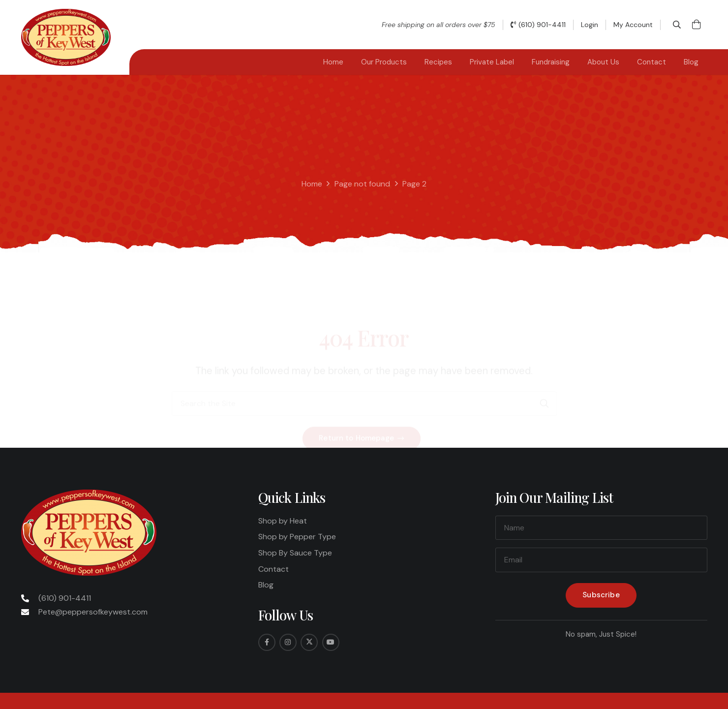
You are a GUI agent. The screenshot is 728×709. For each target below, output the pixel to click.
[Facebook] (267, 642)
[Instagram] (288, 642)
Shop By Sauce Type (295, 553)
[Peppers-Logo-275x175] (66, 37)
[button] (677, 25)
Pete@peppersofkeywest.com (93, 612)
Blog (266, 585)
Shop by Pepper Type (297, 537)
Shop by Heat (283, 521)
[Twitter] (309, 642)
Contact (273, 569)
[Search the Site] (364, 365)
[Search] (545, 365)
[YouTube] (331, 642)
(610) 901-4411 (65, 598)
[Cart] (697, 25)
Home (312, 184)
